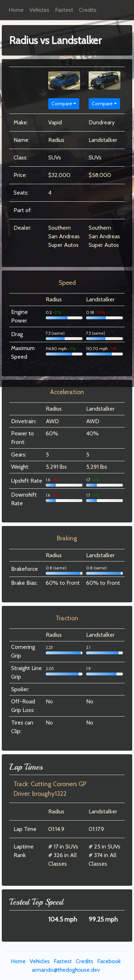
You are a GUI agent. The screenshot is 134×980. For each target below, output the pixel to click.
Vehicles (39, 10)
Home (16, 10)
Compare (62, 104)
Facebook (109, 961)
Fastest (64, 10)
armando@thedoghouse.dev (66, 970)
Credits (88, 10)
